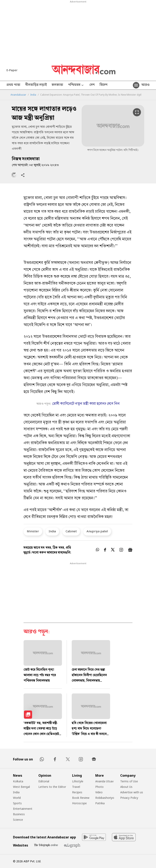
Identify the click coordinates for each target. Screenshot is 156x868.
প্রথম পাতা (13, 85)
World (17, 798)
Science (18, 820)
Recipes (77, 792)
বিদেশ (103, 85)
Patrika (100, 803)
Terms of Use (129, 781)
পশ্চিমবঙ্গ (76, 85)
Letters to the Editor (52, 787)
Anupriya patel (97, 531)
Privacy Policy (129, 798)
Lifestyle (78, 781)
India (33, 95)
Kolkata (18, 781)
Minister (33, 531)
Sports (17, 803)
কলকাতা (57, 85)
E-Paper (12, 70)
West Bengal (21, 787)
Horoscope (79, 803)
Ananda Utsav (104, 781)
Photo (99, 787)
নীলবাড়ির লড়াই (36, 85)
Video (99, 792)
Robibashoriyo (105, 798)
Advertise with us (132, 792)
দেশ (92, 85)
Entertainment (23, 809)
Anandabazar (18, 95)
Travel (76, 787)
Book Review (81, 798)
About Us (126, 787)
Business (19, 814)
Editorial (44, 781)
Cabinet (71, 531)
